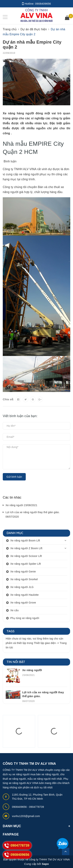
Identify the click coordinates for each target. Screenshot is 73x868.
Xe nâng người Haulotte (24, 595)
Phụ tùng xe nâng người (25, 618)
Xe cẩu (14, 610)
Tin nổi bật (16, 662)
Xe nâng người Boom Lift (25, 540)
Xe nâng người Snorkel (24, 579)
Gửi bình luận (14, 477)
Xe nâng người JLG (22, 587)
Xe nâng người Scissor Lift (26, 556)
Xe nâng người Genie (23, 572)
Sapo (45, 864)
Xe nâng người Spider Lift (26, 564)
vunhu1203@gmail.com (26, 816)
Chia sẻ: (8, 399)
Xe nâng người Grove (23, 603)
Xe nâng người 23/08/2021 (21, 505)
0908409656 (43, 4)
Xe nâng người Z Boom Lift (26, 548)
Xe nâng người (32, 670)
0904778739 (37, 807)
